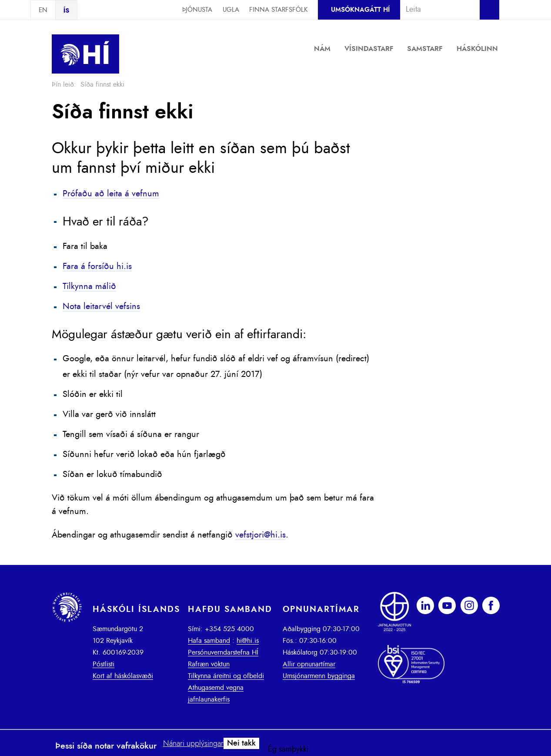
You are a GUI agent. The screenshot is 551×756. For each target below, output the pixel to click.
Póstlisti (104, 664)
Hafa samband (209, 641)
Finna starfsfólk (278, 10)
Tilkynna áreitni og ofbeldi (226, 676)
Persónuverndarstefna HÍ (223, 652)
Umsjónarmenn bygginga (319, 676)
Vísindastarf (369, 49)
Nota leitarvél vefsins (101, 306)
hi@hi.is (248, 641)
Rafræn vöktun (209, 664)
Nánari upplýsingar (193, 744)
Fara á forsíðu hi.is (97, 266)
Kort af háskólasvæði (123, 676)
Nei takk (241, 743)
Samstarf (425, 49)
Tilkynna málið (89, 286)
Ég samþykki (288, 749)
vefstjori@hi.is (260, 535)
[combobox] (436, 10)
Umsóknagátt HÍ (360, 10)
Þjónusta (197, 10)
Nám (322, 49)
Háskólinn (477, 49)
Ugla (231, 10)
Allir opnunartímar (309, 664)
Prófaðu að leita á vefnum (111, 194)
